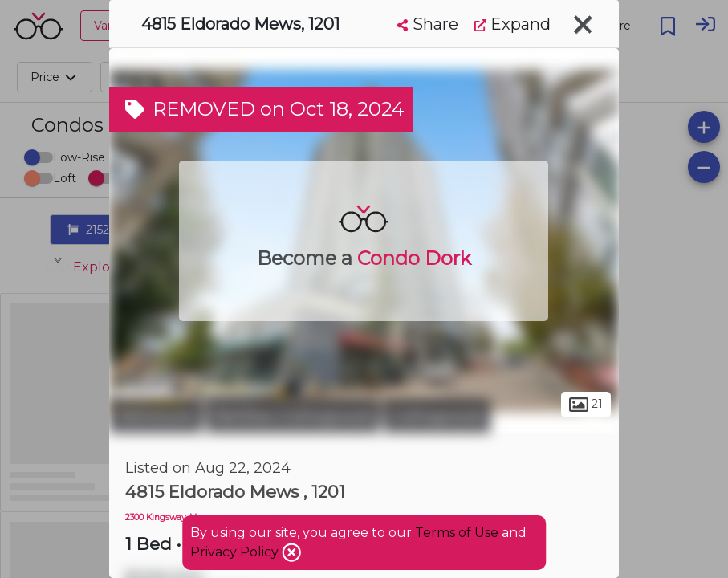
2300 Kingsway (156, 517)
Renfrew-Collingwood (293, 416)
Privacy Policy (236, 552)
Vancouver (156, 416)
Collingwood (437, 416)
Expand (512, 24)
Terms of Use (457, 533)
